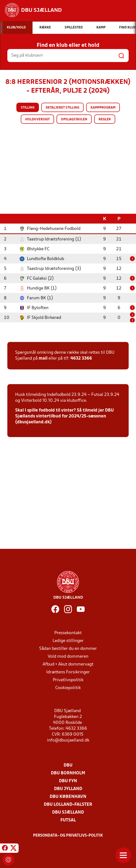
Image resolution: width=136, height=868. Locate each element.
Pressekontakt (68, 633)
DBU (68, 765)
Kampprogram (103, 108)
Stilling (28, 108)
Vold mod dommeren (68, 656)
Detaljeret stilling (62, 108)
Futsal (68, 820)
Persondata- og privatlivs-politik (68, 835)
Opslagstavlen (74, 120)
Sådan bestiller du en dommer (68, 648)
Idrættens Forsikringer (68, 672)
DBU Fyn (68, 781)
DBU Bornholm (68, 773)
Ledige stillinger (68, 641)
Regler (105, 120)
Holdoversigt (37, 120)
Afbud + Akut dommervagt (68, 664)
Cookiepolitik (68, 688)
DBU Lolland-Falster (68, 804)
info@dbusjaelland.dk (68, 740)
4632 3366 (81, 358)
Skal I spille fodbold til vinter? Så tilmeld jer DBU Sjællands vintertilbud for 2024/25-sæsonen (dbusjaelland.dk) (64, 416)
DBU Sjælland (68, 812)
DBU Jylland (68, 789)
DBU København (68, 797)
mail (43, 358)
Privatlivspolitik (68, 680)
